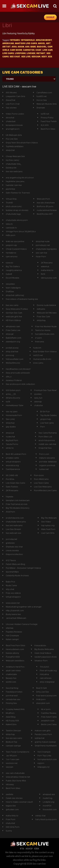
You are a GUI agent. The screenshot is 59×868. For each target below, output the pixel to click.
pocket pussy (12, 348)
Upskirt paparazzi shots (46, 657)
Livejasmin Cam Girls (15, 96)
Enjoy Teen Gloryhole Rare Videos (22, 143)
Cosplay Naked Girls (15, 709)
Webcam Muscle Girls (47, 104)
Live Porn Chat (13, 104)
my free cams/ (13, 160)
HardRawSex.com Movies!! (18, 369)
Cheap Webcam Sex (15, 156)
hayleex (10, 497)
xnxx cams (38, 363)
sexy (44, 57)
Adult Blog (11, 717)
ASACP (29, 849)
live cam (48, 50)
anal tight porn (13, 129)
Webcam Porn (43, 199)
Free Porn (11, 819)
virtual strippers (13, 462)
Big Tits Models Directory (18, 508)
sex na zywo (12, 411)
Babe (33, 47)
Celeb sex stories (14, 798)
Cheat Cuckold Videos (16, 249)
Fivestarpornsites (14, 692)
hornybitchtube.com (45, 334)
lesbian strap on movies (17, 210)
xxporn (41, 763)
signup (50, 17)
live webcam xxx (14, 533)
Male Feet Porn (48, 529)
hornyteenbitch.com (47, 759)
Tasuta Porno (12, 444)
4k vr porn (46, 709)
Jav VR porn (11, 756)
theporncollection (14, 554)
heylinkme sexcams (15, 181)
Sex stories (11, 108)
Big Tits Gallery (13, 266)
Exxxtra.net (11, 168)
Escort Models (13, 278)
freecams (40, 342)
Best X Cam (42, 688)
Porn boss (39, 475)
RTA (22, 849)
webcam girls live (14, 316)
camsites (29, 50)
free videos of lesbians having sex (22, 299)
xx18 (8, 402)
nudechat (10, 437)
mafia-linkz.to (47, 270)
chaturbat (10, 823)
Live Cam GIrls (48, 533)
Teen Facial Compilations (18, 752)
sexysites (10, 284)
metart (41, 53)
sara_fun (38, 398)
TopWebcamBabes (15, 146)
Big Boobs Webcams (44, 649)
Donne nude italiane (46, 305)
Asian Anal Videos (43, 653)
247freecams (12, 490)
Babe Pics (10, 582)
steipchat (10, 150)
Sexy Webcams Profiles (17, 309)
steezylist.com (43, 703)
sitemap (38, 402)
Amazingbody (44, 40)
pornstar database (48, 462)
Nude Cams (11, 585)
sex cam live (41, 253)
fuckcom (37, 348)
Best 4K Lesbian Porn (16, 454)
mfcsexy (10, 784)
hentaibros (11, 253)
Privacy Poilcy (47, 118)
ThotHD (9, 203)
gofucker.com (12, 809)
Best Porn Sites (48, 129)
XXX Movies (11, 92)
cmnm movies (12, 550)
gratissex (10, 543)
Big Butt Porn (12, 440)
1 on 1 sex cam (13, 759)
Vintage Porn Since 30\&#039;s (21, 231)
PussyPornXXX (13, 657)
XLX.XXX (45, 125)
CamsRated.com (44, 92)
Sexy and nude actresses (18, 373)
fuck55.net (42, 96)
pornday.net (11, 539)
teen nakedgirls (13, 288)
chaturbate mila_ (14, 164)
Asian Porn (41, 256)
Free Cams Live (13, 330)
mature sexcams (47, 458)
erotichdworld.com (15, 518)
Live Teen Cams (41, 483)
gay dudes (11, 427)
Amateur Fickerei (14, 380)
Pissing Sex (11, 703)
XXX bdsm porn (13, 390)
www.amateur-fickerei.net (18, 777)
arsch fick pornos (47, 440)
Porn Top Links (44, 756)
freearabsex (40, 645)
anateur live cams (26, 43)
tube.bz (9, 263)
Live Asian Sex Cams (15, 483)
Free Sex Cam (43, 316)
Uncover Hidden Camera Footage (22, 624)
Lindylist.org (49, 802)
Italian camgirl (12, 639)
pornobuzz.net (43, 245)
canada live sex (13, 699)
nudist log (48, 798)
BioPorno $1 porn (45, 206)
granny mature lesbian (45, 742)
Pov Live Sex (12, 139)
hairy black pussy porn (46, 819)
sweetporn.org (13, 342)
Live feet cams (47, 423)
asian (21, 47)
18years (15, 40)
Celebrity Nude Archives (17, 575)
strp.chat (10, 589)
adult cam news (13, 670)
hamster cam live (14, 185)
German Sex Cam (14, 313)
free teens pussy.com (46, 696)
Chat (38, 50)
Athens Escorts (13, 398)
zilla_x (9, 377)
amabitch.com (48, 721)
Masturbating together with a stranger (24, 607)
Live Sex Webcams (43, 487)
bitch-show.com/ (14, 206)
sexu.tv (9, 224)
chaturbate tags (13, 214)
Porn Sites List (45, 437)
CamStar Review (49, 713)
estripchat (40, 738)
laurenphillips (12, 572)
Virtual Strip (11, 199)
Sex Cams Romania (48, 433)
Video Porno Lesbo (15, 114)
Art (48, 43)
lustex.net (44, 469)
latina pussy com (49, 278)
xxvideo (38, 394)
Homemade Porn (14, 415)
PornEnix (10, 479)
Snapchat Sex (45, 448)
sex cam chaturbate (15, 773)
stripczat (10, 433)
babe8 (9, 274)
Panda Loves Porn (43, 734)
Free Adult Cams (49, 717)
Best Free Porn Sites (15, 645)
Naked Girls (11, 724)
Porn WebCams (41, 479)
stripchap (10, 734)
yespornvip (46, 419)
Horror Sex (42, 100)
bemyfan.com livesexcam (18, 500)
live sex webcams (14, 171)
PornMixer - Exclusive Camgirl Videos (23, 568)
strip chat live (12, 351)
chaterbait (11, 121)
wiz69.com (11, 682)
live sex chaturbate (46, 203)
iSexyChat (11, 100)
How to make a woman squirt (19, 802)
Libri (7, 25)
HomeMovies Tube (15, 405)
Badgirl (42, 47)
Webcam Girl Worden (47, 313)
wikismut (45, 266)
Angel (42, 43)
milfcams (41, 309)
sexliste (10, 794)
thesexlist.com (50, 809)
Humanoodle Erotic (42, 359)
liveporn (20, 53)
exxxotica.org (12, 465)
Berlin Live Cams (49, 724)
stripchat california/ (15, 295)
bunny (9, 831)
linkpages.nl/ (44, 767)
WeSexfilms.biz (13, 363)
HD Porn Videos (13, 320)
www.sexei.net (13, 603)
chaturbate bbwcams (16, 522)
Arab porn (41, 699)
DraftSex (10, 291)
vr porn (38, 338)
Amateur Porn (41, 661)
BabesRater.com (14, 338)
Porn (43, 427)
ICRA (37, 849)
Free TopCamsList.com (17, 504)
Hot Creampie (12, 635)
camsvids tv (11, 228)
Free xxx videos (13, 593)
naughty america (14, 270)
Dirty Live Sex (43, 692)
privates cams (12, 458)
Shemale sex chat (14, 547)
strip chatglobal (47, 682)
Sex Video (46, 522)
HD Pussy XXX (12, 721)
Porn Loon (44, 454)
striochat (10, 118)
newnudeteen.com (15, 649)
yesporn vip (11, 245)
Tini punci (44, 667)
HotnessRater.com (15, 359)
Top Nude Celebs (48, 415)
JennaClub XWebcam (16, 618)
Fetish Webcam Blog (15, 564)
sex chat (15, 57)
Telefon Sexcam (13, 730)
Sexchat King (12, 688)
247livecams (47, 263)
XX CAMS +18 (12, 475)
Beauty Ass (11, 678)
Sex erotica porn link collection (20, 384)
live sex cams (12, 305)
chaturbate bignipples (46, 249)
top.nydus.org (48, 525)
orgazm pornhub (47, 465)
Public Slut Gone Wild (16, 781)
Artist (7, 47)
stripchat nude (43, 241)
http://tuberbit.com (15, 610)
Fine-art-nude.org (48, 670)
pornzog (10, 355)
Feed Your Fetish (49, 121)
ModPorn (10, 713)
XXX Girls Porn (13, 827)
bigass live (11, 806)
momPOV (47, 806)
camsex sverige (13, 746)
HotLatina (44, 674)
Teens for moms (43, 330)
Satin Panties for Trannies (18, 193)
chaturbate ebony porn (17, 220)
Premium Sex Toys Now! (45, 390)
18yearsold (28, 40)
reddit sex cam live (47, 444)
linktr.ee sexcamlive (15, 241)
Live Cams (8, 53)
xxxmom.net (12, 763)
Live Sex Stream (13, 529)
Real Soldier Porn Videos (45, 351)
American (8, 43)
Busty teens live (13, 614)
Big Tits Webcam (49, 518)
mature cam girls (43, 730)
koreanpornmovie (14, 125)
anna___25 (11, 394)
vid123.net (38, 355)
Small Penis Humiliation (46, 746)
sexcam (36, 57)
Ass (27, 47)
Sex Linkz (10, 419)
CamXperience (13, 469)
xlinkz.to (10, 448)
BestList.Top (11, 742)
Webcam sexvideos (15, 661)
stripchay (41, 320)
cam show (16, 50)
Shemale (41, 108)
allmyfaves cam (13, 326)
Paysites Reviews (14, 632)
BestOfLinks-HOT (45, 214)
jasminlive (10, 189)
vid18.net (45, 114)
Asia (14, 47)
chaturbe (38, 405)
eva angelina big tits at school (20, 178)
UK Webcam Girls (14, 135)
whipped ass (49, 794)
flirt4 (43, 274)
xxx (50, 57)
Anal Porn (10, 512)
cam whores (12, 256)
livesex (31, 53)
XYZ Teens (11, 560)
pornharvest (12, 696)
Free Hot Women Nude (46, 326)
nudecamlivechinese (47, 210)
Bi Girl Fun (45, 411)
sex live (26, 57)
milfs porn (11, 235)
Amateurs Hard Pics (15, 667)
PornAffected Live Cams (45, 490)
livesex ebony (12, 653)
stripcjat (10, 334)
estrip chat (40, 816)
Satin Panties (12, 487)
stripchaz (10, 423)
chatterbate (11, 674)
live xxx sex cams (14, 738)
